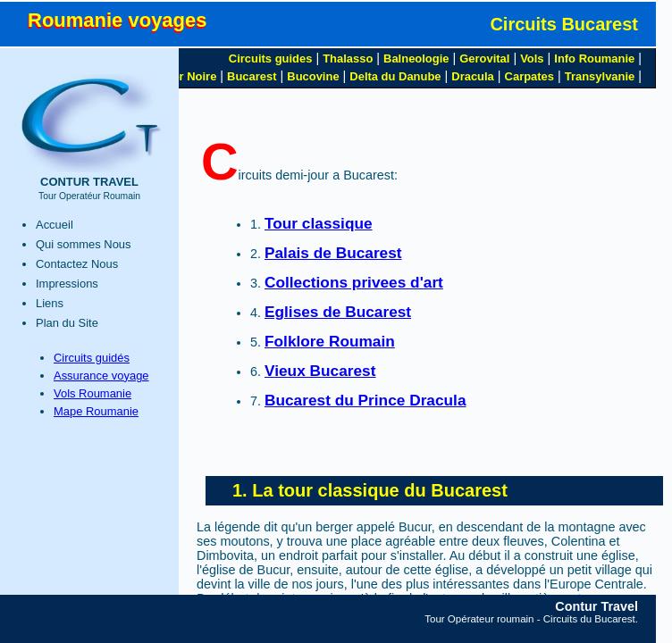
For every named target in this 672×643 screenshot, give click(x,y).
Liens (50, 303)
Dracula (473, 76)
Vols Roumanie (92, 393)
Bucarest (252, 76)
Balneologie (416, 58)
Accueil (55, 225)
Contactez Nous (77, 264)
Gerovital (484, 58)
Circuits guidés (92, 358)
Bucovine (313, 76)
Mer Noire (190, 76)
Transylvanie (600, 76)
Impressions (67, 284)
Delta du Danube (395, 76)
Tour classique (319, 223)
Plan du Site (67, 323)
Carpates (529, 76)
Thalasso (348, 58)
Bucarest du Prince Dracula (365, 400)
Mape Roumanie (96, 411)
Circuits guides (271, 58)
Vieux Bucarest (320, 371)
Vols (532, 58)
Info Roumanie (594, 58)
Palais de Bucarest (333, 253)
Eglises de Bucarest (338, 312)
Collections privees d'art (354, 282)
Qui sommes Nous (84, 244)
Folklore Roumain (330, 341)
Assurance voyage (101, 376)
